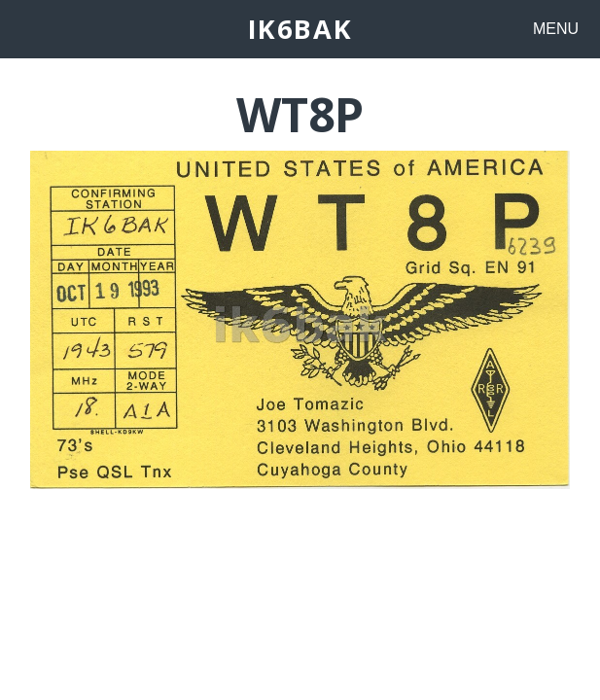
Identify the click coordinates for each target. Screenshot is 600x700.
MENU (556, 29)
